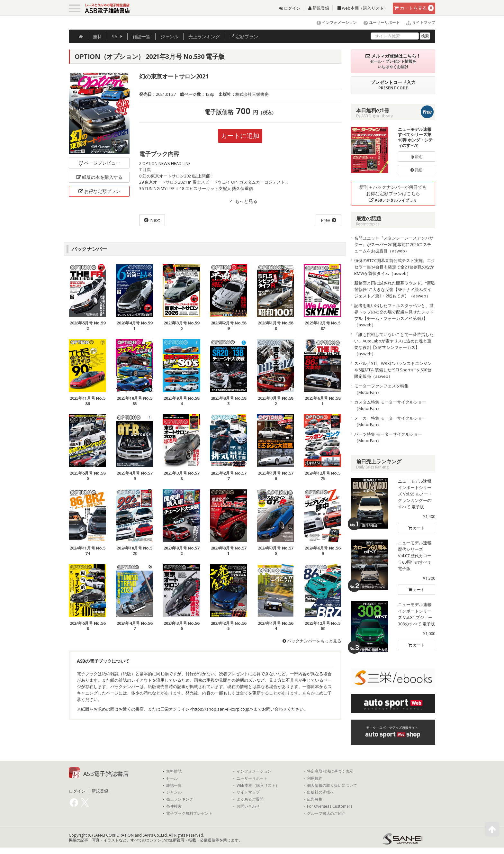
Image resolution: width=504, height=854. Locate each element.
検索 (425, 36)
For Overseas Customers (330, 806)
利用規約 (315, 778)
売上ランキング (180, 799)
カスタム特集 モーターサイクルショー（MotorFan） (390, 405)
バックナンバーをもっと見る (312, 641)
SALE (117, 36)
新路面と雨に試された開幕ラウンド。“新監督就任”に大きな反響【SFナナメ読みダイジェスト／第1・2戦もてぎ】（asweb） (395, 289)
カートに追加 (240, 136)
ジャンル (169, 36)
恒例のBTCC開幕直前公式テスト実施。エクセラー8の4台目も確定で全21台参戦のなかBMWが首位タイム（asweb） (395, 267)
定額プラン (244, 36)
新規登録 (319, 8)
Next (155, 220)
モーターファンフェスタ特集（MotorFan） (381, 389)
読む (417, 156)
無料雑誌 (174, 771)
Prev (325, 220)
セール (172, 778)
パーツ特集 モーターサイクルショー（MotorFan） (388, 437)
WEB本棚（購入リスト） (258, 786)
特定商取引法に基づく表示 (330, 771)
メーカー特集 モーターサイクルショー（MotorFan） (390, 421)
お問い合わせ (248, 806)
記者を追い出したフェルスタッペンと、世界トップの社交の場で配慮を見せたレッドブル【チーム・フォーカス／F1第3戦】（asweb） (394, 315)
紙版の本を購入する (99, 177)
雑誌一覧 (174, 786)
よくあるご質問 (250, 799)
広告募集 (315, 799)
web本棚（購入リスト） (362, 8)
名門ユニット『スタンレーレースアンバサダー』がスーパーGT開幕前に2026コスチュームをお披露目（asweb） (394, 244)
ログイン (290, 8)
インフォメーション (334, 22)
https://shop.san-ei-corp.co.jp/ (222, 709)
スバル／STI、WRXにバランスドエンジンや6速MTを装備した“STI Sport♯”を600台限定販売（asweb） (393, 370)
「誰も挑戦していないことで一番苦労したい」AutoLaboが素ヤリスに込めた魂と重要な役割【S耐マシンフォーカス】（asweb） (394, 344)
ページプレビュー (99, 163)
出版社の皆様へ (320, 792)
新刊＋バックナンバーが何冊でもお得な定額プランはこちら (393, 193)
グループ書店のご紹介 (326, 813)
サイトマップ (418, 22)
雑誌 (141, 36)
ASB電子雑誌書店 (106, 774)
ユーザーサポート (379, 22)
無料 (97, 36)
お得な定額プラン (99, 191)
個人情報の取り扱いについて (332, 786)
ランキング (204, 36)
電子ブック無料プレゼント (189, 813)
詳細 (416, 170)
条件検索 (174, 806)
